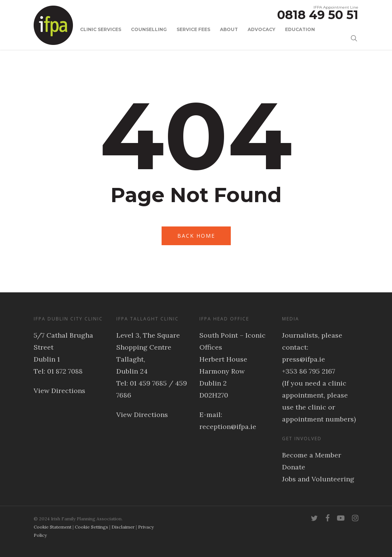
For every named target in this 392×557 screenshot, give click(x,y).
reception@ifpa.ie (228, 427)
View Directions (59, 391)
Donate (294, 467)
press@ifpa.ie (304, 359)
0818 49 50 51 (318, 15)
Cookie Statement (53, 527)
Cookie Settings (91, 527)
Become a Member (312, 455)
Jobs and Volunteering (318, 479)
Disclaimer (123, 527)
